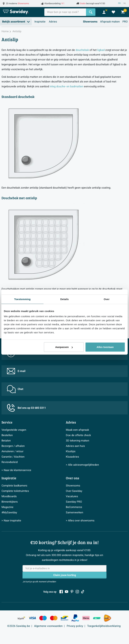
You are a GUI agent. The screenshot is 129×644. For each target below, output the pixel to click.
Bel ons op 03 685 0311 (26, 408)
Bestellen (7, 435)
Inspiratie (40, 22)
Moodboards (9, 496)
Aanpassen (64, 347)
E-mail (16, 371)
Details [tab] (64, 299)
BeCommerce (74, 507)
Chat (15, 389)
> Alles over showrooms (80, 521)
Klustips (71, 451)
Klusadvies (72, 457)
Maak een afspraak (77, 430)
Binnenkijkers (10, 502)
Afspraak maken (110, 22)
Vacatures (72, 496)
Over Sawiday (74, 491)
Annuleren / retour (12, 451)
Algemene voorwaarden (48, 626)
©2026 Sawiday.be (19, 626)
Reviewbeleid (10, 462)
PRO (125, 22)
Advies (53, 22)
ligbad (101, 50)
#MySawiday (9, 513)
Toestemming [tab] (23, 299)
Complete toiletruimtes (15, 491)
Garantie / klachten (13, 457)
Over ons (72, 478)
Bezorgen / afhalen (13, 446)
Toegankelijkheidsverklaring (104, 626)
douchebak (82, 50)
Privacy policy (75, 626)
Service (7, 422)
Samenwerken (74, 513)
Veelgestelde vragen (14, 430)
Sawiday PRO (74, 502)
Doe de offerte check (78, 435)
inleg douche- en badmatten (67, 86)
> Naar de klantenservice (16, 470)
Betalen (6, 441)
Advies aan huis (75, 446)
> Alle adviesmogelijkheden (82, 465)
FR (119, 3)
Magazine (7, 507)
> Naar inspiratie (11, 521)
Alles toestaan (105, 347)
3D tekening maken (78, 441)
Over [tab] (107, 299)
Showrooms (90, 22)
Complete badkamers (14, 486)
